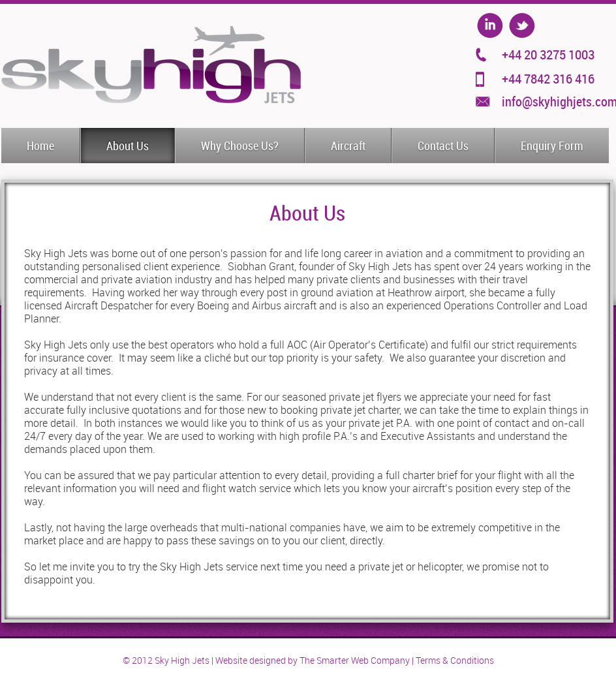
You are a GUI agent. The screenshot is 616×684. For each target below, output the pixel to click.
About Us (128, 146)
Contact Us (443, 146)
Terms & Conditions (455, 661)
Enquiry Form (552, 146)
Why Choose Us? (240, 146)
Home (40, 146)
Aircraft (348, 146)
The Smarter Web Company (355, 661)
